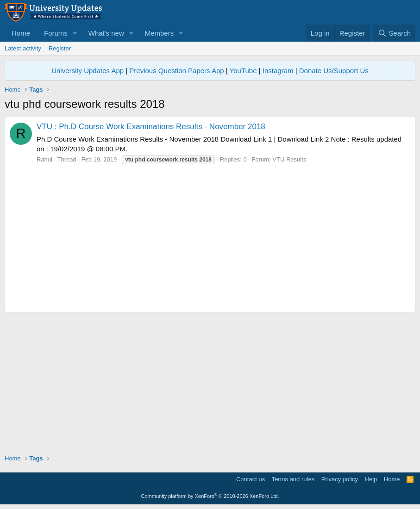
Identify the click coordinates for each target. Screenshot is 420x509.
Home (21, 33)
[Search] (394, 33)
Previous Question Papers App (176, 71)
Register (60, 48)
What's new (106, 33)
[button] (75, 33)
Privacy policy (340, 479)
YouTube (243, 71)
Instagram (278, 71)
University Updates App (88, 71)
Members (160, 33)
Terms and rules (293, 479)
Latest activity (23, 48)
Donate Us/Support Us (334, 71)
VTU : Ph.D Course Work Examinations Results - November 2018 (151, 127)
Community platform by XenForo (210, 496)
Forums (56, 33)
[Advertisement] (210, 242)
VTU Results (289, 159)
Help (371, 479)
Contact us (251, 479)
